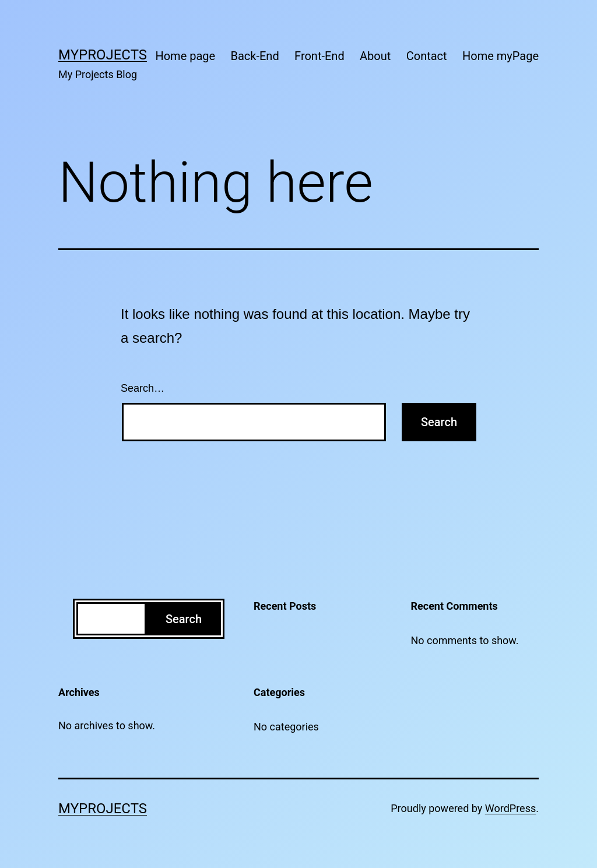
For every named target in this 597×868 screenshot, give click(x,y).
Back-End (255, 56)
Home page (185, 56)
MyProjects (103, 55)
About (375, 56)
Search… (143, 388)
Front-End (319, 56)
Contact (427, 56)
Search (184, 619)
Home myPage (501, 56)
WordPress (510, 808)
